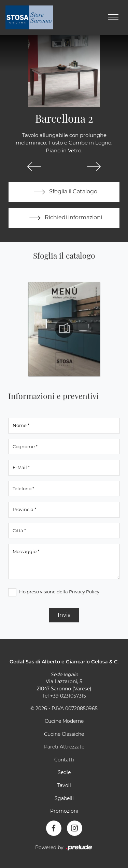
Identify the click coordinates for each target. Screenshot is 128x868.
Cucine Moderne (64, 721)
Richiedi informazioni (64, 218)
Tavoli (64, 785)
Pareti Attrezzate (64, 747)
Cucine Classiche (64, 734)
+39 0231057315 (68, 696)
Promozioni (64, 811)
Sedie (64, 772)
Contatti (64, 760)
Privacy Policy (84, 592)
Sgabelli (64, 798)
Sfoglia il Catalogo (64, 192)
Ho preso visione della (59, 592)
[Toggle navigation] (113, 17)
